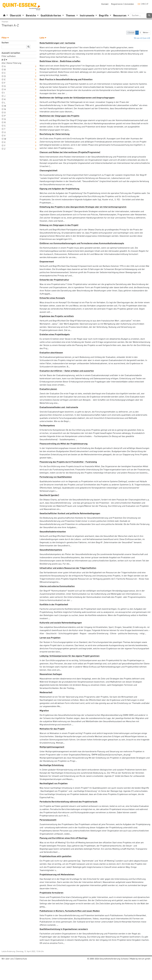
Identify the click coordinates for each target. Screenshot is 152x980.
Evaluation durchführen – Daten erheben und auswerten (67, 371)
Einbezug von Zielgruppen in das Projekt (59, 225)
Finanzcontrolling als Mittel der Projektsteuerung (64, 444)
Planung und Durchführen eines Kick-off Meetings (63, 838)
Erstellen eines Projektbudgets (55, 335)
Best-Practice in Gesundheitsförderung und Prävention (66, 80)
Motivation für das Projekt (52, 729)
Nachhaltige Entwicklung (52, 765)
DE (139, 4)
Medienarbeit (46, 693)
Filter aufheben (9, 56)
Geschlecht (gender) (49, 495)
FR (143, 4)
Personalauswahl (48, 820)
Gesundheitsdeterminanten (53, 532)
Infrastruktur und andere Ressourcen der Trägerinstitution (68, 568)
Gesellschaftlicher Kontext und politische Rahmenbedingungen (70, 514)
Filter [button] (5, 38)
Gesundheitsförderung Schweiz (114, 959)
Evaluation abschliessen (51, 353)
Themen (5, 22)
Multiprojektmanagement (52, 747)
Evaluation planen (48, 389)
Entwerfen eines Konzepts (52, 298)
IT (147, 4)
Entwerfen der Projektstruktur (54, 280)
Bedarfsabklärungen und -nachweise (57, 43)
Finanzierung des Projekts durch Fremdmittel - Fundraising (68, 462)
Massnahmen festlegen (51, 674)
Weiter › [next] (146, 33)
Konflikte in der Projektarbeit (54, 605)
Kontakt (105, 4)
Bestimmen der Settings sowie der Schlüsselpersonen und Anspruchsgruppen (77, 98)
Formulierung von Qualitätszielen (56, 477)
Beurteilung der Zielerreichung (55, 134)
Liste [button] (43, 38)
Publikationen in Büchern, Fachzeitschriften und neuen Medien (70, 911)
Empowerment (47, 262)
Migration (44, 711)
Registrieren (117, 4)
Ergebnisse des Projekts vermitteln (57, 316)
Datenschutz (21, 959)
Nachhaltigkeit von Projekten (54, 784)
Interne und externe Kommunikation (57, 586)
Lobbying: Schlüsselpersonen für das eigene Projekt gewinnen (70, 656)
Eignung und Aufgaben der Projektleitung (59, 189)
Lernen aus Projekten (50, 638)
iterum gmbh (144, 959)
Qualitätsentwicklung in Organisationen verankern (64, 929)
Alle (3, 63)
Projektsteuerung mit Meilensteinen (57, 875)
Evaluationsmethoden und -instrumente (59, 407)
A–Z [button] (4, 60)
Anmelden (129, 4)
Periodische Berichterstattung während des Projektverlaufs (68, 802)
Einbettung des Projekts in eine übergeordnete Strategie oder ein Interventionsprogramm (83, 207)
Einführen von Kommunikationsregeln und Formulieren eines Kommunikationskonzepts (82, 244)
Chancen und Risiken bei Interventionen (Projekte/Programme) (70, 152)
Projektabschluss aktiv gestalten (55, 856)
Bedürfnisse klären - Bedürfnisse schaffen (60, 61)
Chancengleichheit (48, 171)
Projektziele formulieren (51, 893)
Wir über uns (8, 959)
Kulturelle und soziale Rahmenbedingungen (61, 623)
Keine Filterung (14, 63)
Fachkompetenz (47, 426)
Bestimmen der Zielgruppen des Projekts (59, 116)
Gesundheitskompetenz (51, 550)
